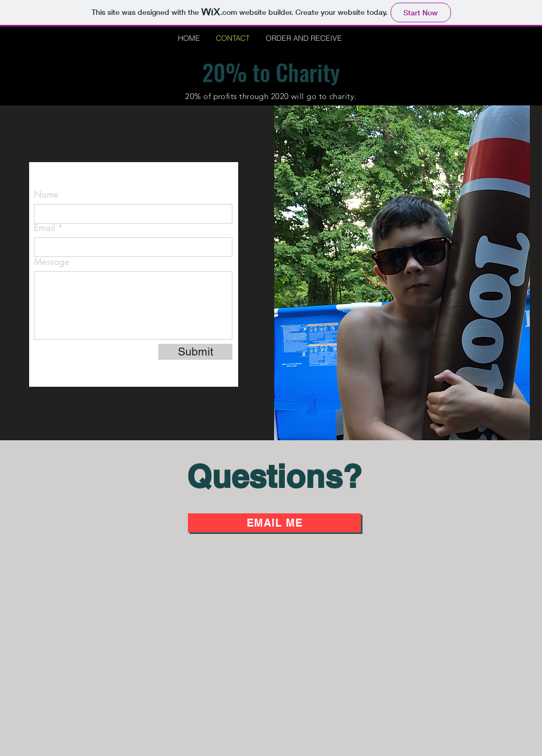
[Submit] (195, 352)
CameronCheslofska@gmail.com (117, 177)
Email (44, 228)
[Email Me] (274, 523)
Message (52, 262)
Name (46, 195)
